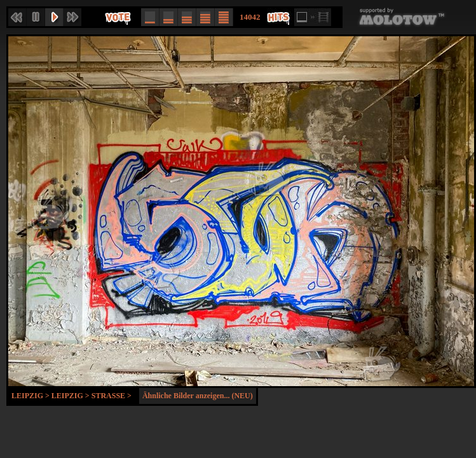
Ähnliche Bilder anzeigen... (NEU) (198, 396)
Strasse (108, 396)
